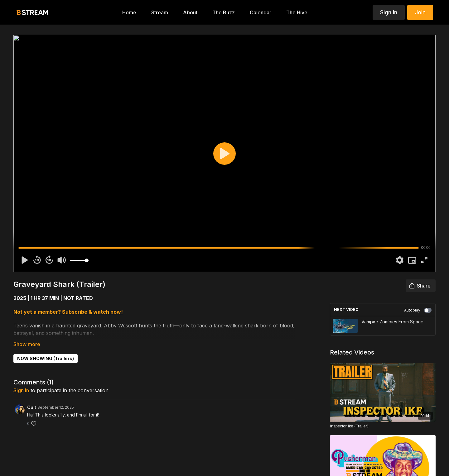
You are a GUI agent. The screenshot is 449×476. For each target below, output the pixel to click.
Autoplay (418, 310)
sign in (21, 390)
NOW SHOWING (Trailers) (46, 358)
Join (420, 12)
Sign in (389, 12)
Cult (32, 407)
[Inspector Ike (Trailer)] (383, 426)
